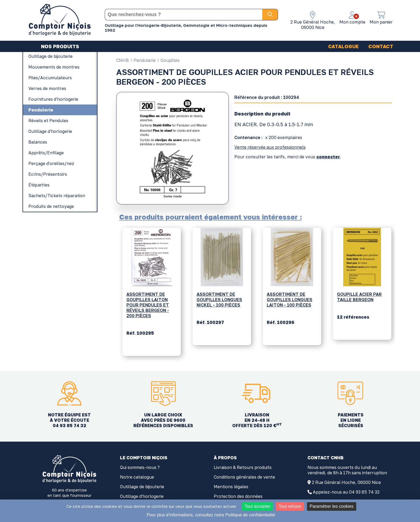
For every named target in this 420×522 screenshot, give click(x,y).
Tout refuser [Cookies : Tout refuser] (290, 506)
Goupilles (168, 60)
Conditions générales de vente (244, 477)
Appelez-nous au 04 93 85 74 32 (346, 492)
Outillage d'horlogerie (142, 496)
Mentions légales (231, 487)
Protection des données (238, 496)
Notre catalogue (137, 477)
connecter (328, 157)
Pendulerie (143, 60)
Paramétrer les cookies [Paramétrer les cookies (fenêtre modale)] (332, 506)
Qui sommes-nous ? (140, 467)
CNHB (123, 60)
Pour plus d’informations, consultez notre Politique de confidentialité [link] (211, 515)
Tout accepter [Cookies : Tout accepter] (257, 506)
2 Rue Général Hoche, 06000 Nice (346, 482)
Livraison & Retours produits (243, 467)
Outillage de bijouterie (142, 487)
